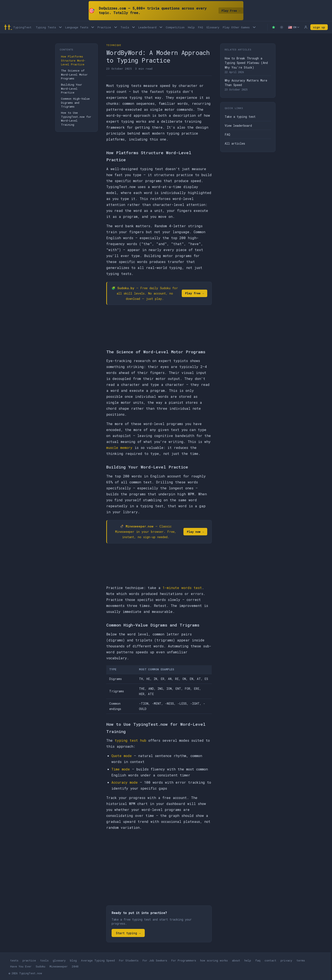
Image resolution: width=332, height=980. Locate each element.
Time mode (121, 769)
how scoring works (214, 960)
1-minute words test (182, 588)
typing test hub (131, 740)
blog (73, 960)
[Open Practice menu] (115, 27)
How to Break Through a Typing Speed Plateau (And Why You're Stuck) (246, 63)
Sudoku (40, 966)
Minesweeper (59, 966)
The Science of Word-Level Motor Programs (74, 74)
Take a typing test (240, 117)
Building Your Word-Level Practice (72, 88)
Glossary (213, 27)
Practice (104, 27)
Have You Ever (21, 966)
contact (270, 960)
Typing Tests (46, 27)
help (248, 960)
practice (29, 960)
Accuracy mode (125, 782)
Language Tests (77, 27)
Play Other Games (236, 27)
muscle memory (119, 448)
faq (258, 960)
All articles (235, 143)
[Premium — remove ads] (274, 27)
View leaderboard (238, 126)
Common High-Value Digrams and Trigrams (75, 103)
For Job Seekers (155, 960)
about (236, 960)
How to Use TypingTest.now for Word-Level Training (76, 119)
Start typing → (128, 933)
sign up (319, 27)
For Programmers (184, 960)
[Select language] (294, 27)
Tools (125, 27)
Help (191, 27)
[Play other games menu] (254, 27)
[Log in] (306, 27)
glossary (59, 960)
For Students (129, 960)
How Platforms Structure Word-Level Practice (73, 60)
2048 (75, 966)
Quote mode (122, 756)
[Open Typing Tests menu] (60, 27)
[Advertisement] (159, 865)
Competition (175, 27)
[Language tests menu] (93, 27)
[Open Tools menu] (133, 27)
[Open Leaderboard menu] (161, 27)
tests (14, 960)
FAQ (201, 27)
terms (301, 960)
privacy (286, 960)
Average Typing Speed (98, 960)
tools (44, 960)
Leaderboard (147, 27)
